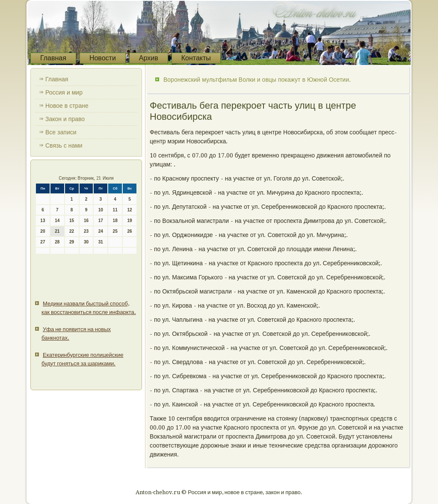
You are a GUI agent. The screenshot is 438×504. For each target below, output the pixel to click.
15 (72, 221)
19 (129, 221)
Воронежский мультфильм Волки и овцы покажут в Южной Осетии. (257, 80)
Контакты (196, 58)
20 (43, 231)
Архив (149, 58)
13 (43, 221)
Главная (53, 58)
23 (86, 231)
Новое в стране (67, 106)
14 (57, 221)
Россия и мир (64, 92)
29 (72, 242)
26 (129, 231)
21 (57, 231)
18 (115, 221)
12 (129, 210)
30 (86, 242)
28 (57, 242)
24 (101, 231)
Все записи (61, 132)
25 (115, 231)
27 (43, 242)
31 (101, 242)
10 (101, 210)
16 (86, 221)
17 (101, 221)
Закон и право (65, 119)
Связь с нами (64, 145)
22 (72, 231)
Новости (103, 58)
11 (115, 210)
